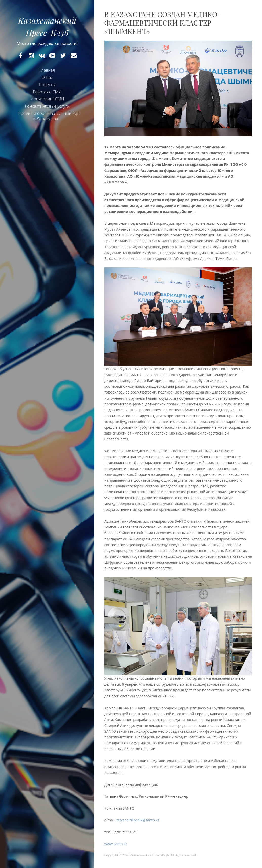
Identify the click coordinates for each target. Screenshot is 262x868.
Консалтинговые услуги (47, 106)
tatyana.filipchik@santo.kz (138, 820)
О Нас (47, 77)
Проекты (47, 85)
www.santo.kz (116, 844)
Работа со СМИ (47, 92)
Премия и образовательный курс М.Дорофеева (49, 116)
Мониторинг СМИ (47, 99)
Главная (47, 70)
